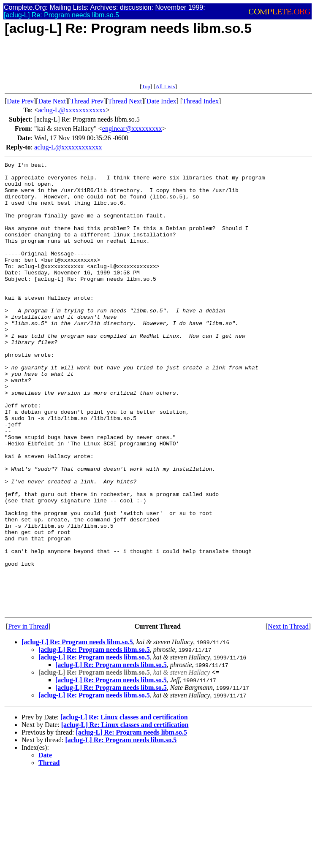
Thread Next (125, 101)
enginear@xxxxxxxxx (132, 129)
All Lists (165, 86)
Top (146, 86)
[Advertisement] (158, 64)
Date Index (162, 101)
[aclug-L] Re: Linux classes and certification (124, 807)
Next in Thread (288, 716)
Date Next (52, 101)
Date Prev (20, 101)
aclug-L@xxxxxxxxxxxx (72, 110)
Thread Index (201, 101)
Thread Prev (87, 101)
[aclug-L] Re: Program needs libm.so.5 (77, 732)
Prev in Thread (28, 716)
